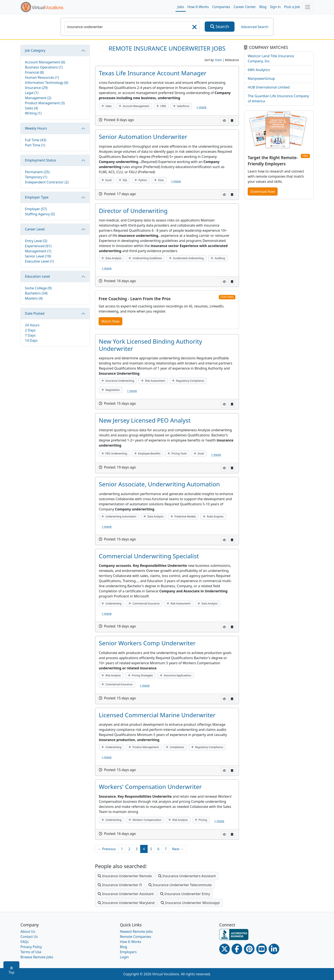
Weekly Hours (36, 128)
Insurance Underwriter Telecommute (180, 885)
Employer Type (37, 197)
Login (124, 957)
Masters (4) (34, 298)
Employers (128, 952)
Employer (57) (36, 209)
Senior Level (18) (38, 256)
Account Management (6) (45, 62)
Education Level (37, 276)
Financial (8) (34, 72)
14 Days (31, 340)
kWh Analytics (259, 70)
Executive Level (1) (39, 261)
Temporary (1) (36, 177)
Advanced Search (255, 27)
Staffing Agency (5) (40, 214)
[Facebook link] (237, 949)
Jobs (181, 7)
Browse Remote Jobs (37, 957)
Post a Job (292, 7)
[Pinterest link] (249, 949)
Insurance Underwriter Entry (185, 894)
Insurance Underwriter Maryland (126, 903)
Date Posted (35, 313)
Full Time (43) (36, 140)
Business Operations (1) (44, 67)
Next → (178, 849)
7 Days (30, 335)
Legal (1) (32, 93)
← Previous (107, 849)
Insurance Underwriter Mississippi (190, 903)
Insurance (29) (36, 88)
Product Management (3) (45, 103)
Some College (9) (38, 288)
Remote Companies (136, 937)
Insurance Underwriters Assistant (187, 876)
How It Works (198, 7)
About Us (28, 931)
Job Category (35, 50)
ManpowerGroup (261, 79)
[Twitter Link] (225, 949)
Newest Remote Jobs (136, 931)
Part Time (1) (35, 145)
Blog (263, 7)
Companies (221, 7)
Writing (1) (33, 113)
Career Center (245, 7)
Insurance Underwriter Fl (120, 885)
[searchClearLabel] (194, 28)
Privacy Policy (31, 947)
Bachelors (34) (36, 293)
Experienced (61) (38, 246)
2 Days (30, 330)
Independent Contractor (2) (47, 182)
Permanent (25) (37, 172)
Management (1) (38, 251)
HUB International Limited (269, 87)
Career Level (35, 229)
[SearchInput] (132, 27)
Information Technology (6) (47, 83)
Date (218, 60)
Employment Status (40, 160)
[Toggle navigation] (308, 7)
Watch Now (110, 321)
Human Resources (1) (42, 77)
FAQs (24, 942)
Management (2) (38, 98)
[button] (225, 121)
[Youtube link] (262, 949)
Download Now (263, 191)
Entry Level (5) (36, 241)
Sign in (275, 7)
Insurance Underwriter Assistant (126, 894)
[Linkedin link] (274, 949)
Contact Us (29, 937)
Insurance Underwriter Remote (125, 876)
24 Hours (32, 325)
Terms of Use (31, 952)
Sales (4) (32, 108)
